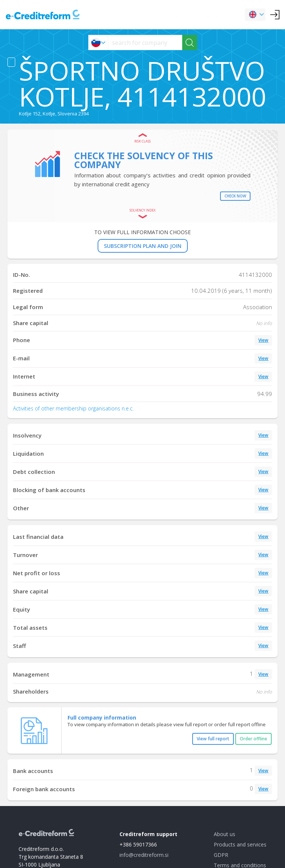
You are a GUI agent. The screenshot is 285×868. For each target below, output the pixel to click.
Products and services (240, 844)
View (263, 340)
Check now (235, 196)
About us (225, 834)
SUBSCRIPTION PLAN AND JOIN (143, 246)
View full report (213, 739)
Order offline (253, 739)
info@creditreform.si (144, 855)
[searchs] (145, 42)
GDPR (221, 855)
